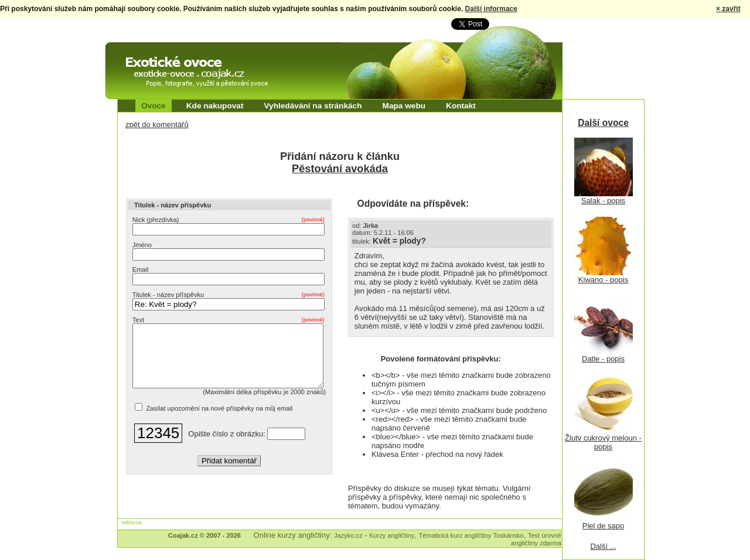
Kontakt (461, 106)
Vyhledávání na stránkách (313, 106)
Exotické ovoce (136, 53)
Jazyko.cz (348, 535)
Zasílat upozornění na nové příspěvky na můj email (219, 421)
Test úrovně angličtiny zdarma (536, 539)
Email (141, 269)
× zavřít (728, 9)
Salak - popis (603, 201)
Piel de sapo (604, 526)
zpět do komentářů (157, 124)
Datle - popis (603, 359)
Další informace (491, 9)
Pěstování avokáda (340, 169)
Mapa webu (404, 106)
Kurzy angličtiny (392, 535)
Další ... (603, 546)
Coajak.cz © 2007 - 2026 (204, 535)
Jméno (142, 245)
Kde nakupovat (215, 106)
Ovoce (154, 106)
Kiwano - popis (603, 280)
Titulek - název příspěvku (229, 295)
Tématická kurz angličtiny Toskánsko (471, 535)
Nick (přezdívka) (229, 220)
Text (229, 320)
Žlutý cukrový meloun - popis (603, 442)
